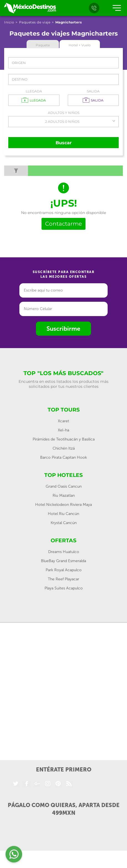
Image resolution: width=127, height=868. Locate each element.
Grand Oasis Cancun (64, 486)
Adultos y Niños (64, 113)
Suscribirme (63, 329)
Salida (93, 91)
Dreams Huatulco (64, 552)
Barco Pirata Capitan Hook (63, 457)
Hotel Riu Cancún (63, 514)
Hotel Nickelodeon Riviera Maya (63, 505)
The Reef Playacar (63, 579)
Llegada (34, 91)
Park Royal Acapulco (64, 570)
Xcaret (63, 421)
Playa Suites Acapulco (64, 588)
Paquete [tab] (43, 45)
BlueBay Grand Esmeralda (63, 561)
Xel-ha (63, 430)
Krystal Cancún (64, 523)
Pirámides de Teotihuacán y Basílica (64, 439)
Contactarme (63, 224)
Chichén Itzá (64, 448)
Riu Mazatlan (64, 496)
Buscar (64, 143)
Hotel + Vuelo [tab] (80, 45)
